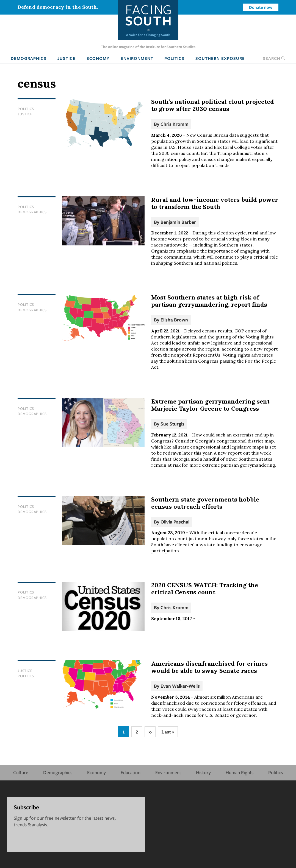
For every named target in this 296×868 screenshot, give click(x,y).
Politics (174, 58)
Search (274, 58)
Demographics (29, 58)
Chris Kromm (175, 124)
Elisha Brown (174, 320)
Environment (137, 58)
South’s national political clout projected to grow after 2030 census (213, 105)
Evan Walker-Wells (180, 686)
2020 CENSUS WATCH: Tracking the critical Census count (205, 589)
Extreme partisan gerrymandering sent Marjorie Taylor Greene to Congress (210, 405)
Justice (67, 58)
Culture (21, 772)
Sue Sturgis (172, 424)
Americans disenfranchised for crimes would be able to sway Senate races (209, 667)
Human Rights (240, 772)
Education (131, 772)
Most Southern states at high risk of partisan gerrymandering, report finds (209, 301)
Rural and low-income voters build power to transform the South (215, 203)
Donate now (261, 7)
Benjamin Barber (178, 222)
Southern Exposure (220, 58)
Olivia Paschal (175, 522)
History (203, 772)
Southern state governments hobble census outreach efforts (205, 503)
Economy (98, 58)
